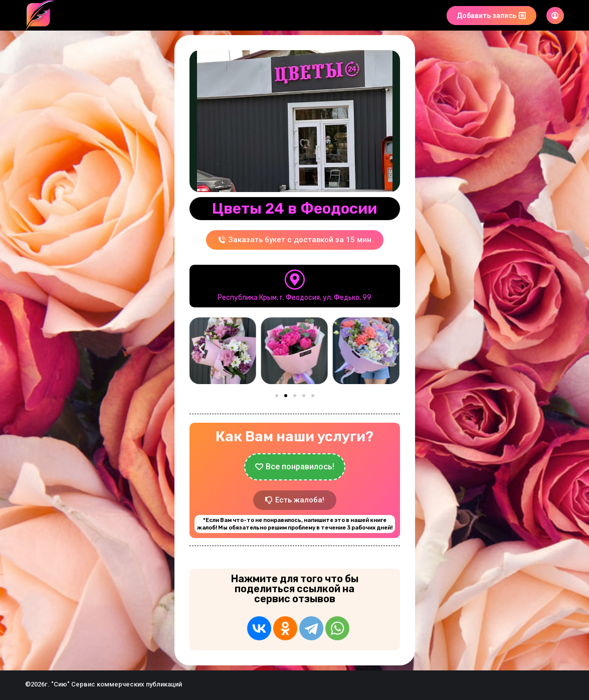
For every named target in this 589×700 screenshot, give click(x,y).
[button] (202, 349)
